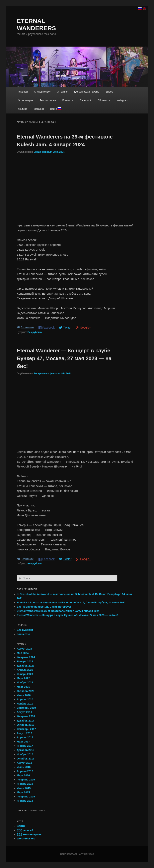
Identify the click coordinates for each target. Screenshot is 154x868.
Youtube (23, 109)
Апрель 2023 (25, 670)
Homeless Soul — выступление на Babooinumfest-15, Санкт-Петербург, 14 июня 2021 (71, 602)
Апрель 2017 (25, 737)
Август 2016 (24, 763)
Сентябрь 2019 (26, 708)
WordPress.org (26, 839)
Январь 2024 (25, 661)
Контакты (68, 100)
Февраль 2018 (26, 716)
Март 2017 (23, 742)
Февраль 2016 (26, 780)
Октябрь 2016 (26, 759)
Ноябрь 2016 (25, 754)
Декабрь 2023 (26, 666)
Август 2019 (24, 712)
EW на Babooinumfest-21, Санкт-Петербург (44, 607)
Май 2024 (23, 653)
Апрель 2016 (25, 771)
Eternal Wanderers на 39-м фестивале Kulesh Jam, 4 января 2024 (58, 611)
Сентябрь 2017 (26, 729)
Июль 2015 (24, 788)
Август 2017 (24, 733)
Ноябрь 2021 (25, 682)
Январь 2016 (25, 784)
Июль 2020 (24, 695)
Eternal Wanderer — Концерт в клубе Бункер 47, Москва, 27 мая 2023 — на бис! (64, 358)
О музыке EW (42, 92)
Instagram (122, 100)
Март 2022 (23, 678)
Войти (21, 826)
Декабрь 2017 (26, 721)
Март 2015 (23, 792)
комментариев (29, 834)
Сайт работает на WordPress (77, 854)
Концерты (23, 634)
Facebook (86, 100)
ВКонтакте (104, 100)
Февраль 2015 (26, 797)
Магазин (39, 109)
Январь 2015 (25, 801)
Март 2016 (23, 775)
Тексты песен (48, 100)
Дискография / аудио (87, 92)
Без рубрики (35, 332)
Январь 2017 (25, 746)
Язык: (56, 109)
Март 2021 (23, 687)
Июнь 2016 (24, 767)
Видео (109, 92)
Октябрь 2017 (26, 725)
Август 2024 (24, 649)
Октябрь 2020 (26, 691)
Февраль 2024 (26, 657)
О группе (62, 92)
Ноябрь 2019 (25, 704)
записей (25, 830)
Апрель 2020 (25, 699)
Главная (23, 92)
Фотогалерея (26, 100)
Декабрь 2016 (26, 750)
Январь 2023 (25, 674)
